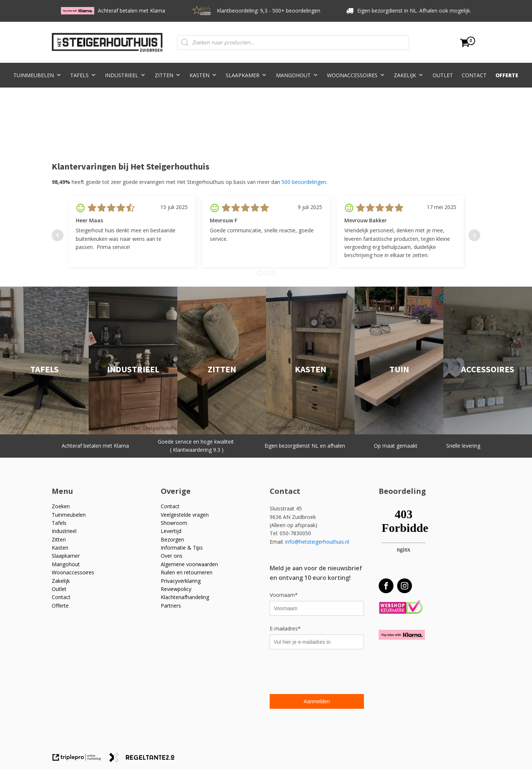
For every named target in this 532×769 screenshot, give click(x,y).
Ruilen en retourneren (187, 572)
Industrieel (125, 75)
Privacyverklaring (181, 581)
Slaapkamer (246, 75)
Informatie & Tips (182, 548)
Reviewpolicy (176, 589)
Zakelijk (409, 75)
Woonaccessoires (356, 75)
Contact (474, 75)
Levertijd (171, 531)
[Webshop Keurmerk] (401, 607)
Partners (171, 606)
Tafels (83, 75)
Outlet (443, 75)
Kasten (203, 75)
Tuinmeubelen (37, 75)
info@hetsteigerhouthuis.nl (317, 542)
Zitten (168, 75)
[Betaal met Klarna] (402, 635)
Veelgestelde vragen (185, 515)
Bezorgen (172, 539)
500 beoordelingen (304, 182)
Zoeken (61, 506)
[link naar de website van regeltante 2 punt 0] (145, 760)
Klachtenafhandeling (185, 597)
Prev (58, 235)
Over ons (172, 556)
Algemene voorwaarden (189, 564)
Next (474, 235)
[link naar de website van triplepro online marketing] (80, 760)
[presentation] (326, 673)
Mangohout (297, 75)
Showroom (174, 523)
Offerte (507, 75)
